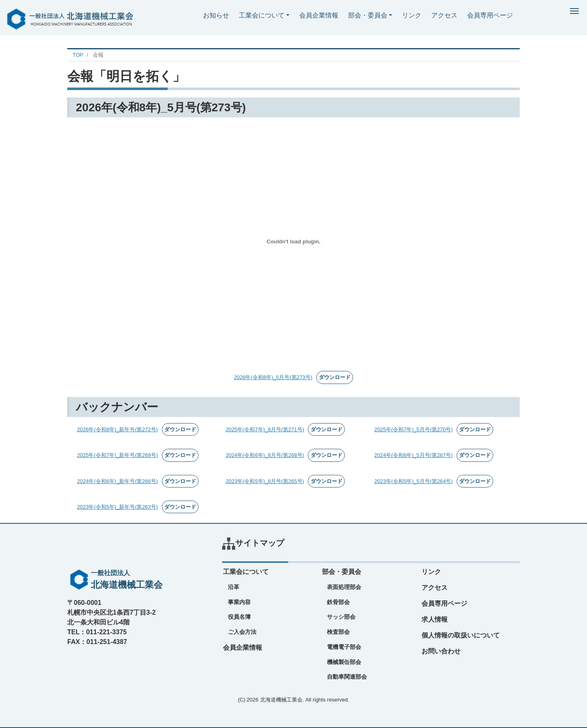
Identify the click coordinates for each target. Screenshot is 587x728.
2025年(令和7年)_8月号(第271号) (265, 429)
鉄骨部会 (338, 602)
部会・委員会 (368, 15)
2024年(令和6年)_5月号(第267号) (413, 455)
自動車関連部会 (347, 677)
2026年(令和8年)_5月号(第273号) (273, 377)
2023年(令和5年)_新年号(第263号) (117, 507)
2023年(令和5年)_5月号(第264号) (413, 481)
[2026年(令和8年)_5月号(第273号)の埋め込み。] (293, 241)
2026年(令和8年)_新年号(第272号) (117, 429)
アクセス (444, 15)
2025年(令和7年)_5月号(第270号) (413, 429)
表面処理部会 (344, 587)
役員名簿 (239, 617)
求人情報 (435, 619)
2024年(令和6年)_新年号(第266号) (117, 481)
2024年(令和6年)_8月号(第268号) (265, 455)
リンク (412, 15)
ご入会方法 (242, 632)
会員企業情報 (319, 15)
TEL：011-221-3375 (97, 632)
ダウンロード (335, 377)
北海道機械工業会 (281, 700)
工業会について (262, 15)
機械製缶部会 (344, 662)
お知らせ (216, 15)
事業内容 (239, 602)
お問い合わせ (441, 651)
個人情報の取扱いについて (461, 635)
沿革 (234, 587)
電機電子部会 (344, 647)
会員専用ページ (490, 15)
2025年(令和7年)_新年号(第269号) (117, 455)
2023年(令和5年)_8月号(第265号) (265, 481)
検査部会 (338, 632)
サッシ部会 (341, 617)
